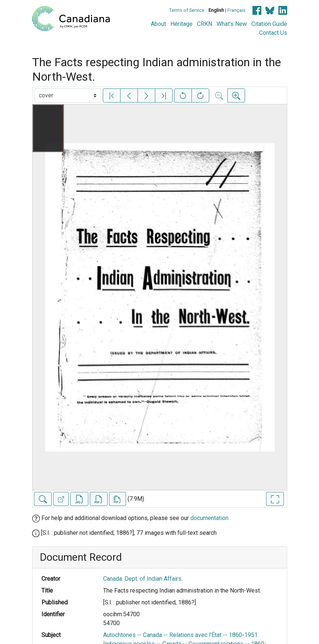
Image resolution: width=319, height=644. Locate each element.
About (158, 24)
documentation (209, 518)
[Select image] (68, 95)
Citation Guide (269, 24)
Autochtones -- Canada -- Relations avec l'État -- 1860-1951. (181, 635)
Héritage (181, 24)
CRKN (205, 24)
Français (236, 10)
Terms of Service (187, 10)
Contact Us (273, 33)
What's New (232, 24)
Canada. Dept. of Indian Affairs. (143, 579)
